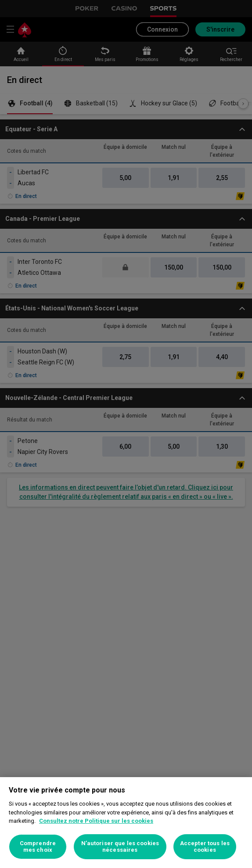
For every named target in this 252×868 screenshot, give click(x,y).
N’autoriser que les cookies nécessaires (120, 847)
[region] (126, 823)
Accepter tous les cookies (205, 847)
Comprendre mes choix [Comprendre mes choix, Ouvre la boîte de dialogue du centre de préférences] (38, 847)
